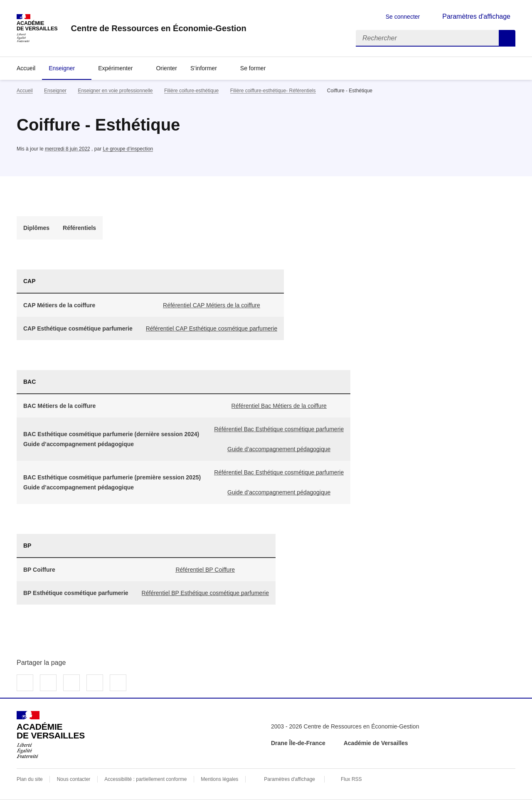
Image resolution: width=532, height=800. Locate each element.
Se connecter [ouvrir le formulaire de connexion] (403, 17)
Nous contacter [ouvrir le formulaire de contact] (74, 779)
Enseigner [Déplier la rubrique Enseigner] (62, 68)
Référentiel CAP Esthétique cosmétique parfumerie (212, 328)
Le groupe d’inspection (128, 149)
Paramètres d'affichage (289, 779)
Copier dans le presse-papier (118, 683)
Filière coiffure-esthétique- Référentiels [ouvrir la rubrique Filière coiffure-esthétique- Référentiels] (273, 91)
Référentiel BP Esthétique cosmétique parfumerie (205, 593)
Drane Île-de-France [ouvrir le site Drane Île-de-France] (298, 743)
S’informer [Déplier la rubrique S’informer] (204, 68)
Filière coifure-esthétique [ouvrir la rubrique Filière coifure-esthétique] (191, 91)
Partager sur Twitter (48, 683)
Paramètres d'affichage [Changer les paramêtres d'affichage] (476, 16)
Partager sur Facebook (25, 683)
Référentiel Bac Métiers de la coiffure (279, 406)
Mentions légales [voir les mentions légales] (219, 779)
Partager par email (95, 683)
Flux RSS (351, 779)
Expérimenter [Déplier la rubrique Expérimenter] (115, 68)
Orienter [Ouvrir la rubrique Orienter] (166, 68)
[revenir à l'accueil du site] (158, 28)
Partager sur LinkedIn (71, 683)
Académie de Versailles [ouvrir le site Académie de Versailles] (376, 743)
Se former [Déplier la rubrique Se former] (253, 68)
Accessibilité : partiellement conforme (145, 779)
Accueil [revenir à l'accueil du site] (26, 68)
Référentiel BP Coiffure (205, 570)
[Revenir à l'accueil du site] (51, 735)
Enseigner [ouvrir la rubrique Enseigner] (55, 91)
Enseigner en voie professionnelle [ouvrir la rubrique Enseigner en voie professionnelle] (115, 91)
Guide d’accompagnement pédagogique (279, 449)
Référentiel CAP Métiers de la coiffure (212, 305)
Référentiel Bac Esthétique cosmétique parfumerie (279, 429)
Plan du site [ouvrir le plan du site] (30, 779)
